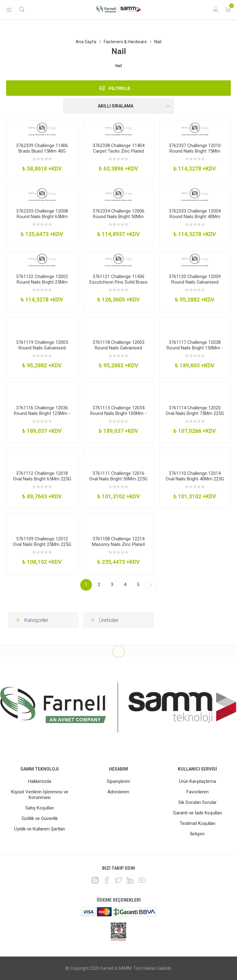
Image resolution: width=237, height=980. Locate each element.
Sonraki (151, 585)
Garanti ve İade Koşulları (197, 813)
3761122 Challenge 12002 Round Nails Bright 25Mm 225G (42, 282)
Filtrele (120, 88)
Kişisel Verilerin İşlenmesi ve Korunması (40, 795)
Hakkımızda (40, 781)
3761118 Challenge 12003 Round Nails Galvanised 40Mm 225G (118, 348)
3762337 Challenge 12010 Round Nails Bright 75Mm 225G (195, 151)
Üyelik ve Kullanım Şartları (40, 829)
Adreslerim (118, 792)
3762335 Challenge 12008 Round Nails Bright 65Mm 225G (42, 217)
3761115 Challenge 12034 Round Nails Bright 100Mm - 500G (118, 413)
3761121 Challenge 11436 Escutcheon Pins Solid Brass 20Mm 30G (118, 282)
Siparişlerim (118, 781)
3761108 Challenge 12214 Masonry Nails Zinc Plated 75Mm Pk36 (118, 544)
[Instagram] (95, 880)
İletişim (197, 834)
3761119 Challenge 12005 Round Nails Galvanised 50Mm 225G (42, 348)
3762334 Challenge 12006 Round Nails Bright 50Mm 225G (118, 217)
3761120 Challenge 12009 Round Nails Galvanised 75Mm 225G (195, 282)
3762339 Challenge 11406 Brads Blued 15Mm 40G (42, 148)
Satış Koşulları (40, 808)
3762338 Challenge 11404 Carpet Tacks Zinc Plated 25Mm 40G (118, 151)
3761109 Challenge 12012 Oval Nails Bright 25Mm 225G (42, 542)
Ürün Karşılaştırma (197, 781)
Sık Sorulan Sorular (197, 802)
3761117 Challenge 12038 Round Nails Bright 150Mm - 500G (195, 348)
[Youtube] (142, 880)
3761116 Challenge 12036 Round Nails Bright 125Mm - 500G (42, 413)
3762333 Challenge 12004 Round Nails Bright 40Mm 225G (195, 217)
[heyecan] (118, 880)
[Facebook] (107, 880)
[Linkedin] (130, 880)
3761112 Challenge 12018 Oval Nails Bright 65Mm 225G (42, 476)
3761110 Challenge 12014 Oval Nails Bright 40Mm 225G (195, 476)
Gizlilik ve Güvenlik (40, 818)
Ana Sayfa (86, 42)
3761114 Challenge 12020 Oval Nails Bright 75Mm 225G (195, 411)
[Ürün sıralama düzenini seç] (118, 106)
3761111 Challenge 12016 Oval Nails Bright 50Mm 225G (118, 476)
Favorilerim (197, 792)
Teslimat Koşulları (197, 823)
